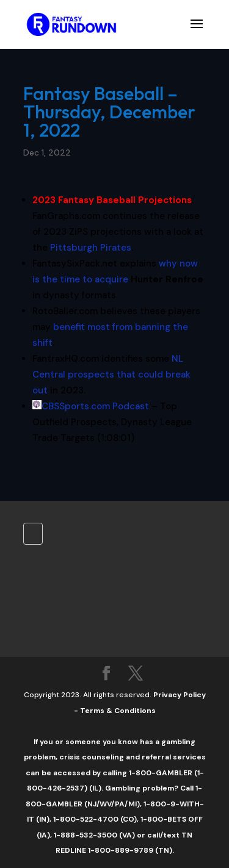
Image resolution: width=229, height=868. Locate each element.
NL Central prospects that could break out (111, 375)
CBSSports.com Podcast (95, 406)
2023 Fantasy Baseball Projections (112, 200)
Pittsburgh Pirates (91, 248)
